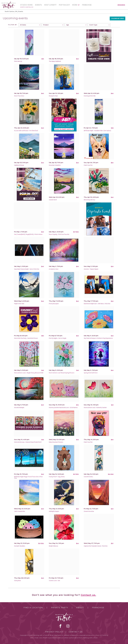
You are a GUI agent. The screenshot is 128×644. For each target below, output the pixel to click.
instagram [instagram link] (68, 626)
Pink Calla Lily (18, 61)
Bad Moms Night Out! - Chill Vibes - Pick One (97, 304)
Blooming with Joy (89, 200)
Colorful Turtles (88, 477)
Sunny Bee (17, 581)
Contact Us (76, 632)
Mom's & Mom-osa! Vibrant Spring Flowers (62, 373)
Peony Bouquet (54, 304)
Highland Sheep (19, 165)
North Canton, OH (27, 7)
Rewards (121, 5)
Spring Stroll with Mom (91, 373)
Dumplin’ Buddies (20, 546)
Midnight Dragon (54, 511)
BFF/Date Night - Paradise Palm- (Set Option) (97, 131)
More (75, 5)
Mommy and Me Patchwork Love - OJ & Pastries (63, 408)
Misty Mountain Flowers (56, 442)
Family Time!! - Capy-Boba (57, 477)
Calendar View (117, 18)
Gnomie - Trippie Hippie (91, 269)
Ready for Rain (53, 96)
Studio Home (26, 5)
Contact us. (88, 595)
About (80, 608)
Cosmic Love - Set (54, 581)
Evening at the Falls (90, 96)
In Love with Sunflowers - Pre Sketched (26, 131)
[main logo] (9, 2)
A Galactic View (54, 269)
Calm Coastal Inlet (20, 511)
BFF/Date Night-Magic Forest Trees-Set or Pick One (28, 477)
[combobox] (30, 25)
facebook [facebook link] (60, 626)
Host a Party (50, 5)
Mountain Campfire (55, 165)
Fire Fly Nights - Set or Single (58, 338)
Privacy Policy (54, 632)
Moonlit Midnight (19, 408)
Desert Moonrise (89, 511)
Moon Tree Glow (19, 96)
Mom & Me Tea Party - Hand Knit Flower (26, 338)
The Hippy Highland (55, 61)
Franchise (87, 5)
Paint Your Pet (88, 165)
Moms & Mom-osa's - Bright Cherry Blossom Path (29, 373)
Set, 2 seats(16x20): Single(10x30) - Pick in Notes (28, 234)
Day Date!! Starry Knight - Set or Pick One (27, 269)
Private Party (60, 608)
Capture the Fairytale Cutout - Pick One (96, 546)
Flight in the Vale (19, 304)
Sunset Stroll (53, 200)
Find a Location (33, 608)
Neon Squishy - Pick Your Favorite (59, 234)
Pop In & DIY (64, 5)
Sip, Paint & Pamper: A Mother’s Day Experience (98, 338)
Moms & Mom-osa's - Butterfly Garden (95, 408)
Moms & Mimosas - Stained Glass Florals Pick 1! (28, 442)
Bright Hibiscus (53, 546)
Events (38, 5)
